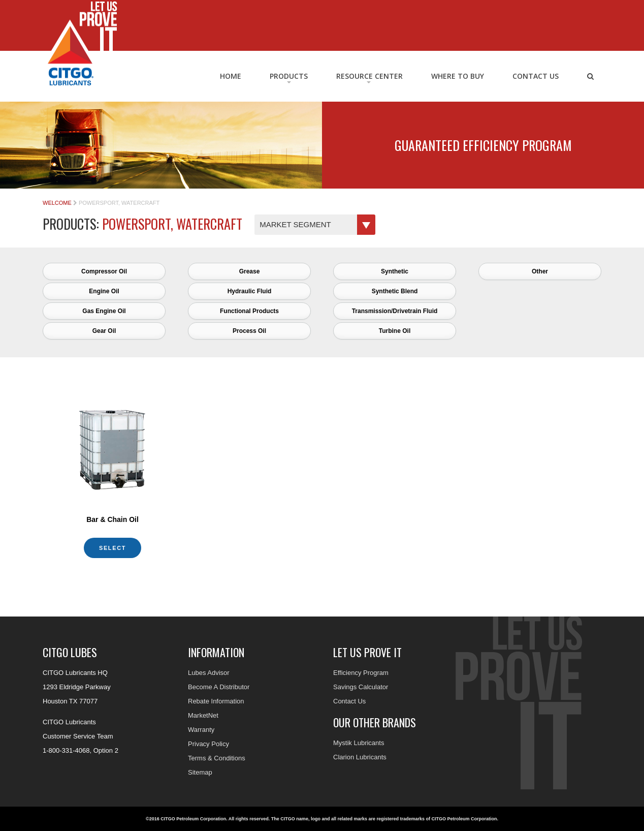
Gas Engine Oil (104, 311)
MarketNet (203, 715)
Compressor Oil (104, 271)
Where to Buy (458, 76)
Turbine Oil (395, 331)
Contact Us (536, 76)
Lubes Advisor (209, 673)
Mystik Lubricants (359, 743)
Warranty (201, 730)
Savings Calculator (361, 687)
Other (540, 271)
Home (231, 76)
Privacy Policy (208, 744)
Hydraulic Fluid (250, 291)
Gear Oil (104, 331)
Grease (250, 271)
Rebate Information (216, 701)
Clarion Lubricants (360, 757)
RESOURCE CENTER (369, 76)
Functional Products (249, 311)
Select (112, 548)
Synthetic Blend (395, 291)
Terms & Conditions (217, 758)
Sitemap (200, 772)
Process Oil (249, 331)
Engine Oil (104, 291)
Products (289, 76)
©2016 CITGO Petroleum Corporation (186, 819)
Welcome (57, 203)
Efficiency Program (361, 673)
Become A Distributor (219, 687)
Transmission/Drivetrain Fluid (395, 311)
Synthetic (395, 271)
